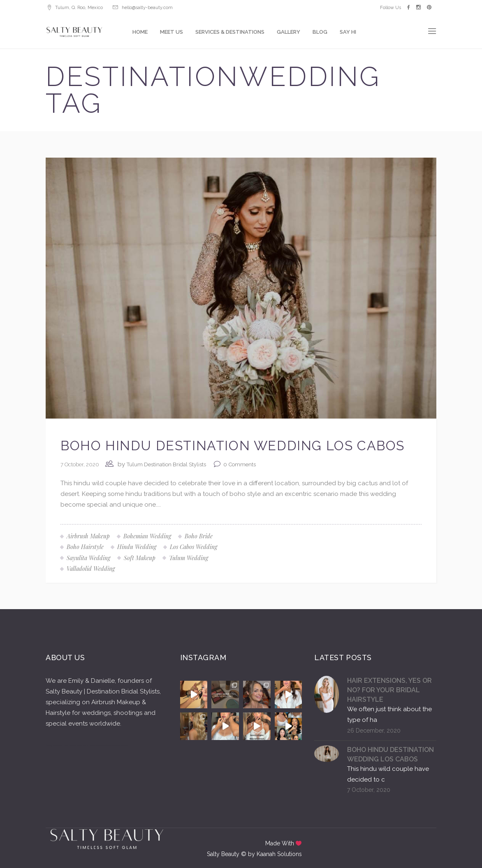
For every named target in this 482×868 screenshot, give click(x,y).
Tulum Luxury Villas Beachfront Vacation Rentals (104, 745)
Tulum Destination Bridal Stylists (166, 464)
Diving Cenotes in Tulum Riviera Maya (64, 745)
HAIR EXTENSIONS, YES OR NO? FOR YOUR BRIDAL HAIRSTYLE (389, 690)
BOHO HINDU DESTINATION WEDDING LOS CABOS (233, 446)
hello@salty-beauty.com (147, 8)
